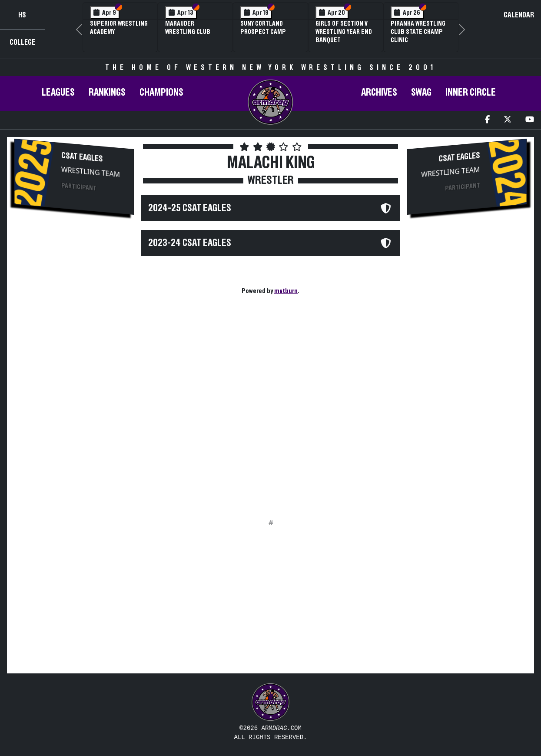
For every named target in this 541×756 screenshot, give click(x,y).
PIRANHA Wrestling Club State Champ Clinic (418, 32)
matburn (286, 291)
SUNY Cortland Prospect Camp (263, 28)
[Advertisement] (74, 368)
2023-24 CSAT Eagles (190, 243)
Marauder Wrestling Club (188, 28)
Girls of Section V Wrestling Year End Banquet (344, 32)
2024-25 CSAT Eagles (190, 208)
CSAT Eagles (82, 157)
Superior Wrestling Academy (119, 28)
